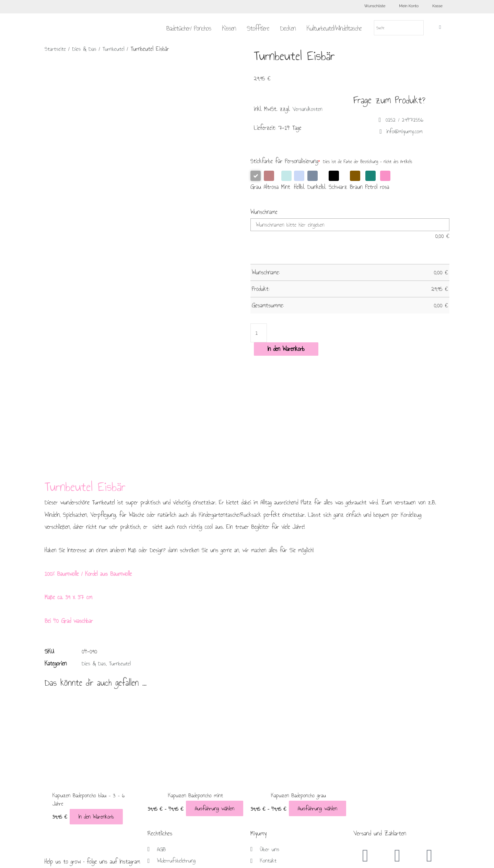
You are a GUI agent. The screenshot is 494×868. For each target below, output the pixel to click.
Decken (288, 28)
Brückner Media (305, 859)
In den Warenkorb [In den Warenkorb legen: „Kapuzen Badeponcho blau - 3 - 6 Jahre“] (74, 710)
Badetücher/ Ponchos (189, 28)
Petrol (372, 181)
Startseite (56, 49)
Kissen (229, 28)
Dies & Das (86, 49)
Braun (356, 181)
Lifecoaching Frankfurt (384, 859)
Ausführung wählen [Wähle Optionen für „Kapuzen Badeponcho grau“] (311, 701)
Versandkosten (308, 109)
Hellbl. (299, 181)
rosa (385, 181)
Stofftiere (258, 28)
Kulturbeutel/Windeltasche (334, 28)
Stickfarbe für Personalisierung (285, 161)
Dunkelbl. (317, 181)
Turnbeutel (116, 49)
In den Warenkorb (286, 350)
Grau (256, 181)
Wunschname (264, 212)
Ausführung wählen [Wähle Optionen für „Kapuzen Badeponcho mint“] (208, 701)
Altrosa (271, 181)
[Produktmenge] (259, 333)
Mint (286, 181)
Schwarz (338, 181)
